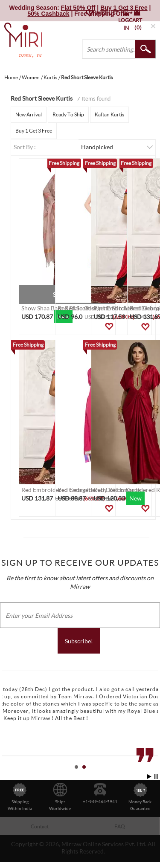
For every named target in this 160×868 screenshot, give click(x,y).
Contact (40, 826)
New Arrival (29, 114)
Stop (156, 777)
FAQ (120, 826)
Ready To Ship (68, 114)
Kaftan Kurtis (109, 114)
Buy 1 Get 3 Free (34, 131)
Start (149, 777)
